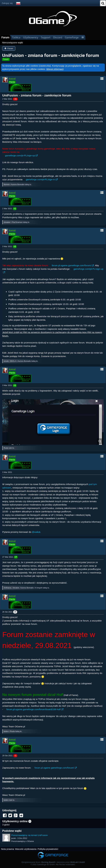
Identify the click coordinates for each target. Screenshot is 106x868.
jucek (14, 838)
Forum (5, 37)
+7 (16, 557)
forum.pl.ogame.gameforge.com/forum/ (71, 265)
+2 (15, 246)
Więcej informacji (55, 69)
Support (46, 37)
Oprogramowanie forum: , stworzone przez (53, 862)
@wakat (36, 532)
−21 (15, 99)
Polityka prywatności (48, 849)
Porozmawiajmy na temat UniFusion (29, 835)
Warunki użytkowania (26, 849)
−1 (15, 756)
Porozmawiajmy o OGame (23, 841)
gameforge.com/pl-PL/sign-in (40, 179)
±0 (15, 612)
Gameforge (72, 37)
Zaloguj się (7, 3)
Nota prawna (8, 849)
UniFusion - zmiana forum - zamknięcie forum (51, 55)
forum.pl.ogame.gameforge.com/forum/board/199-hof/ (33, 709)
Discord (58, 37)
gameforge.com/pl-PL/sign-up (20, 155)
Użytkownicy (31, 37)
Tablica (16, 37)
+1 (15, 209)
